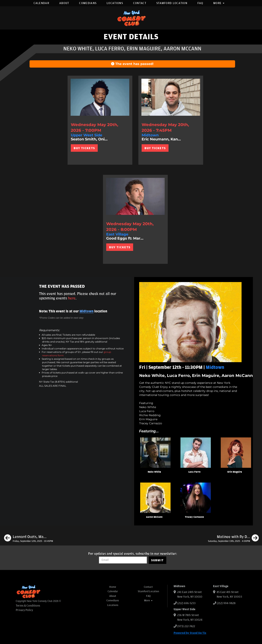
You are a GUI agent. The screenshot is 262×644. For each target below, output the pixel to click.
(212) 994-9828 (226, 603)
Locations (115, 3)
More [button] (219, 3)
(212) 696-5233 (186, 603)
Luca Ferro (194, 472)
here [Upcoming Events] (72, 298)
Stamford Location (172, 3)
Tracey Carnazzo (194, 517)
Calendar (41, 3)
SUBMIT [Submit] (158, 560)
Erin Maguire (235, 472)
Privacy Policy (24, 610)
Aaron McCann (154, 517)
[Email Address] (123, 560)
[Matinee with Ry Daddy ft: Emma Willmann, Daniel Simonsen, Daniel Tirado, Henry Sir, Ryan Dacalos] (233, 539)
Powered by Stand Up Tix (190, 633)
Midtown (86, 311)
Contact (140, 3)
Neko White (154, 472)
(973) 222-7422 (186, 626)
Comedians (88, 3)
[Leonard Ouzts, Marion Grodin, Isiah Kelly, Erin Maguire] (29, 539)
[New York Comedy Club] (131, 18)
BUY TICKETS (84, 148)
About (64, 3)
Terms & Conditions (28, 606)
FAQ (200, 3)
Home (113, 587)
